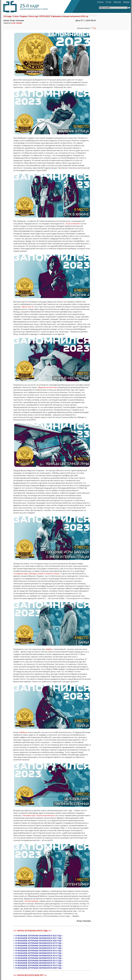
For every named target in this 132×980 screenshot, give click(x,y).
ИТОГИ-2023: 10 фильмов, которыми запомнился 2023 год (64, 16)
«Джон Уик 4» (28, 307)
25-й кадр (7, 16)
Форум (126, 2)
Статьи (100, 2)
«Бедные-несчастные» (48, 387)
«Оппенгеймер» (31, 901)
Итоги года (33, 16)
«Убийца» (23, 732)
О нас (109, 2)
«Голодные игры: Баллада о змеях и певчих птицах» (37, 574)
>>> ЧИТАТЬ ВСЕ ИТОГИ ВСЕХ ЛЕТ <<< (30, 975)
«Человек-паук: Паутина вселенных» (39, 815)
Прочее (117, 2)
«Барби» (49, 649)
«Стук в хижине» (73, 224)
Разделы (24, 16)
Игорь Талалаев (16, 23)
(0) (93, 28)
